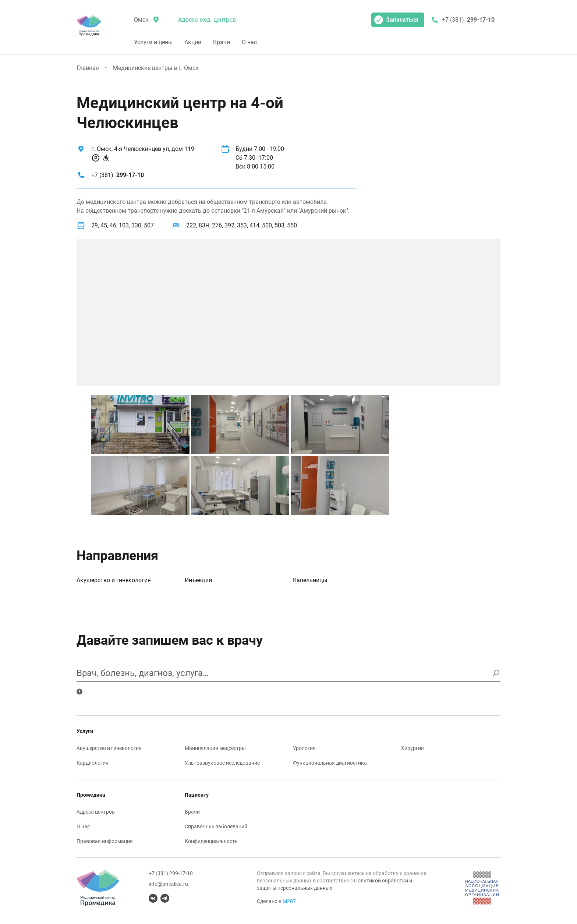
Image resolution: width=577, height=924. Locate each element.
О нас (249, 42)
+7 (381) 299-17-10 (171, 873)
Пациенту (197, 795)
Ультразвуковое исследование (222, 763)
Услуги (85, 731)
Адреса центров (96, 812)
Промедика (91, 795)
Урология (304, 748)
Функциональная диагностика (330, 763)
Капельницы (310, 580)
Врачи (222, 42)
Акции (193, 42)
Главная (88, 68)
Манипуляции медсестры (215, 748)
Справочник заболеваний (216, 826)
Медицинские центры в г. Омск (156, 68)
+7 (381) (118, 175)
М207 (289, 901)
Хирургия (413, 748)
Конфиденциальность (211, 841)
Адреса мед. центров (207, 20)
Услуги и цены (153, 42)
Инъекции (198, 580)
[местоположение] (146, 20)
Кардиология (93, 763)
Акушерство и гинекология (114, 580)
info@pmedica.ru (168, 884)
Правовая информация (105, 841)
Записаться (396, 20)
